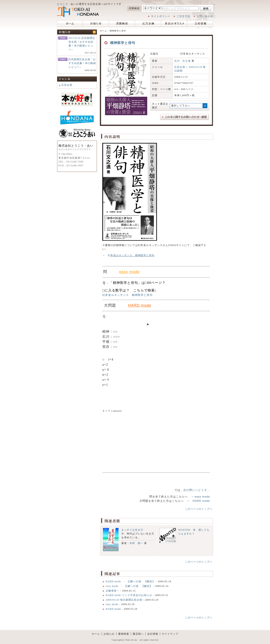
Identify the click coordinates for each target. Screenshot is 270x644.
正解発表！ (113, 591)
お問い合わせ (205, 16)
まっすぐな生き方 (132, 530)
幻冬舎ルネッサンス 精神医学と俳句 (127, 295)
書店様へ (138, 634)
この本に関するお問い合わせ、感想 (185, 117)
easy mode (202, 497)
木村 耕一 (136, 543)
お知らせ (96, 24)
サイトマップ (170, 634)
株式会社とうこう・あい (78, 12)
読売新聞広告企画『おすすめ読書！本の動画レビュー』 (82, 63)
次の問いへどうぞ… (197, 490)
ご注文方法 (183, 16)
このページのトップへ (199, 509)
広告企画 (148, 24)
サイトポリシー (161, 16)
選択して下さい (181, 106)
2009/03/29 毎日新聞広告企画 (124, 600)
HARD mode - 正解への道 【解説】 (131, 581)
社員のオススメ (174, 24)
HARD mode (201, 501)
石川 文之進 (182, 61)
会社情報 (200, 24)
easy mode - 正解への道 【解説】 (129, 586)
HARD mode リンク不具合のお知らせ (129, 595)
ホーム (70, 24)
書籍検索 (122, 24)
